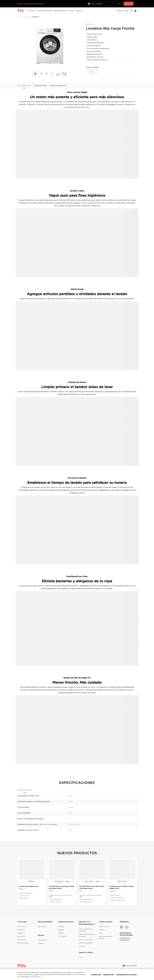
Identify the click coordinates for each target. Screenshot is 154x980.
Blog (101, 933)
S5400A (61, 927)
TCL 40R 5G (63, 936)
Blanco (92, 72)
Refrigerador (42, 927)
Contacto (82, 946)
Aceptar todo (96, 974)
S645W (61, 930)
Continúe (129, 4)
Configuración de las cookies (126, 974)
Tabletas (41, 943)
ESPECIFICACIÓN (40, 86)
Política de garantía (86, 943)
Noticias (102, 930)
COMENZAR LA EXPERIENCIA (125, 939)
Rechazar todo (109, 974)
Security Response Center (106, 937)
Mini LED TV (22, 927)
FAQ (80, 957)
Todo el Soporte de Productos (85, 930)
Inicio (19, 17)
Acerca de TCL (104, 927)
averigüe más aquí (34, 977)
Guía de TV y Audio (86, 940)
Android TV (21, 940)
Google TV (21, 933)
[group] (50, 46)
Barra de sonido (23, 943)
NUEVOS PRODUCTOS (58, 86)
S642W (61, 933)
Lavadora (27, 17)
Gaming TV (21, 936)
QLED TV (21, 930)
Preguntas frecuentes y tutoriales (87, 935)
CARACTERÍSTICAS (24, 86)
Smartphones (42, 940)
